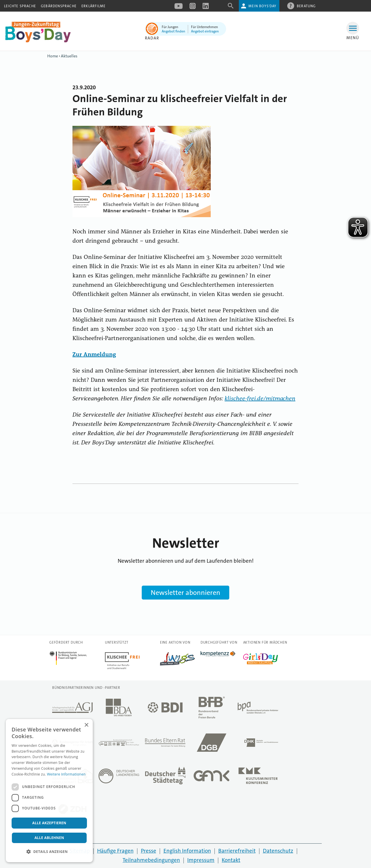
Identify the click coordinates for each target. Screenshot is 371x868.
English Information (187, 851)
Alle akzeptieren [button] (49, 823)
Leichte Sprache (20, 6)
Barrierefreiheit (237, 851)
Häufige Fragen (115, 851)
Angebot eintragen (205, 31)
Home (53, 56)
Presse (149, 851)
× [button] (86, 725)
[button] (49, 852)
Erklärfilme (93, 6)
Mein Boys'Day (262, 6)
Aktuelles (69, 56)
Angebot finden (173, 31)
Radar (152, 38)
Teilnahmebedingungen (151, 860)
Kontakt (231, 860)
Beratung (306, 6)
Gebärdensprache (59, 6)
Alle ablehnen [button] (49, 838)
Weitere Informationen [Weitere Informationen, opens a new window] (66, 774)
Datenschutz (278, 851)
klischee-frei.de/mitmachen (260, 399)
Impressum (201, 860)
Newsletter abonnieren (185, 593)
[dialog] (49, 791)
